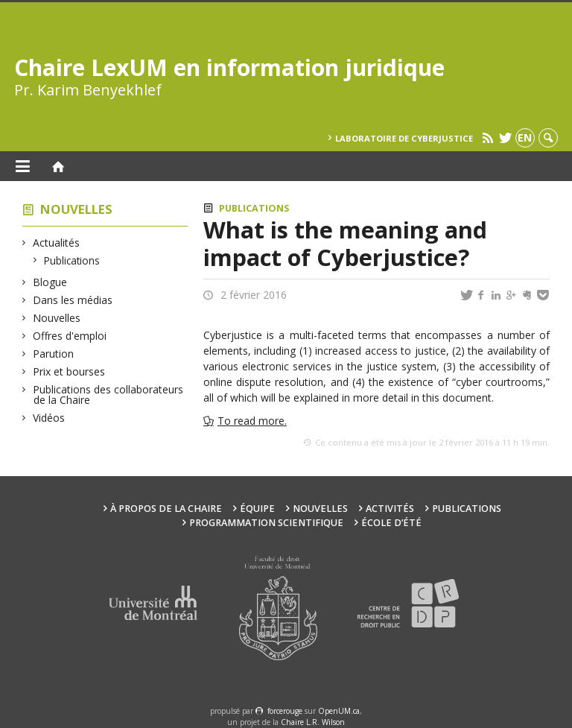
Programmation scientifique (266, 523)
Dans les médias (73, 300)
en (525, 137)
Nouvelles (76, 209)
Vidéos (49, 418)
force (285, 711)
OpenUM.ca (339, 711)
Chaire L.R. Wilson (313, 722)
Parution (54, 354)
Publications (72, 260)
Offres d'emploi (70, 336)
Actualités (57, 243)
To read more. (252, 421)
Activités (390, 509)
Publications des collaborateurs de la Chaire (108, 395)
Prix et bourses (69, 371)
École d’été (391, 523)
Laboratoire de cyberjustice (404, 138)
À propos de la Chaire (166, 509)
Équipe (257, 509)
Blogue (50, 282)
